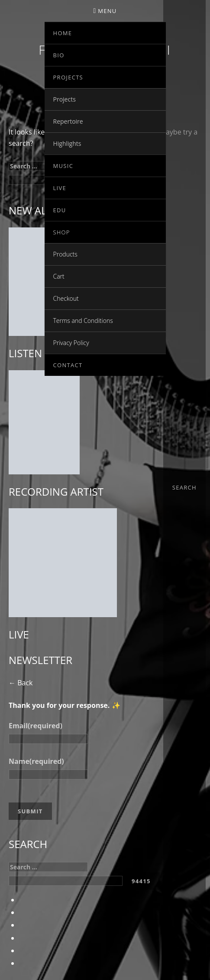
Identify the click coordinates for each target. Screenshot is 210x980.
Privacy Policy (71, 343)
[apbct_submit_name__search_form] (141, 881)
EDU (60, 210)
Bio (59, 55)
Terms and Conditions (83, 321)
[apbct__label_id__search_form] (66, 881)
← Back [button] (21, 683)
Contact (68, 365)
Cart (59, 276)
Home (63, 33)
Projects (68, 77)
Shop (62, 232)
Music (63, 166)
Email (36, 726)
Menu (107, 11)
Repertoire (68, 121)
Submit (30, 811)
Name (36, 761)
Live (60, 188)
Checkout (66, 298)
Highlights (67, 143)
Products (65, 254)
